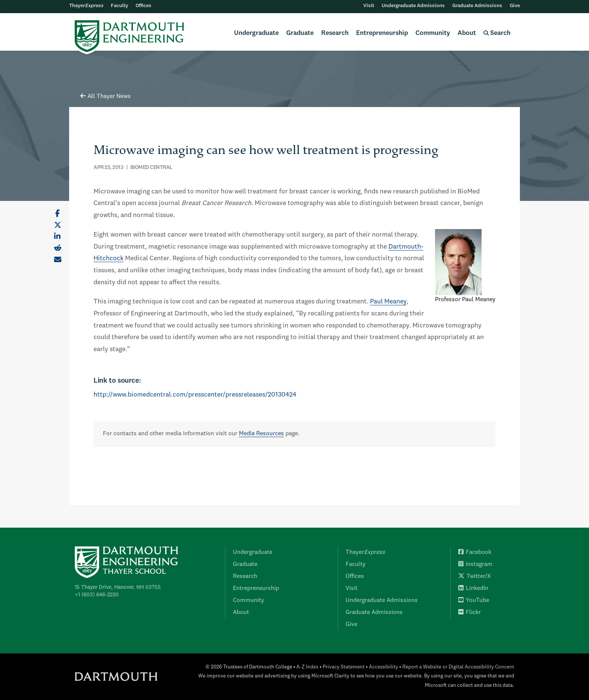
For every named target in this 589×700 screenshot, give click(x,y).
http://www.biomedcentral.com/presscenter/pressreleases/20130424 (195, 395)
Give (515, 6)
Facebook (475, 552)
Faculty (119, 6)
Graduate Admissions (477, 6)
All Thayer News (106, 97)
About (467, 33)
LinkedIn (473, 588)
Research (335, 33)
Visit (369, 6)
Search (497, 33)
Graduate (300, 33)
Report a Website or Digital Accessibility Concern (458, 667)
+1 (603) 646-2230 (97, 595)
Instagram (475, 564)
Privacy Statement (344, 667)
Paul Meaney (388, 302)
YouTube (474, 600)
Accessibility (384, 667)
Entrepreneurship (382, 33)
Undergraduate (256, 33)
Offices (143, 6)
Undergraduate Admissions (413, 6)
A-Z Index (307, 667)
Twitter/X (475, 576)
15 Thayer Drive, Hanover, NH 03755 (118, 587)
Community (433, 33)
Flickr (470, 612)
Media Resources (261, 434)
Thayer (86, 6)
